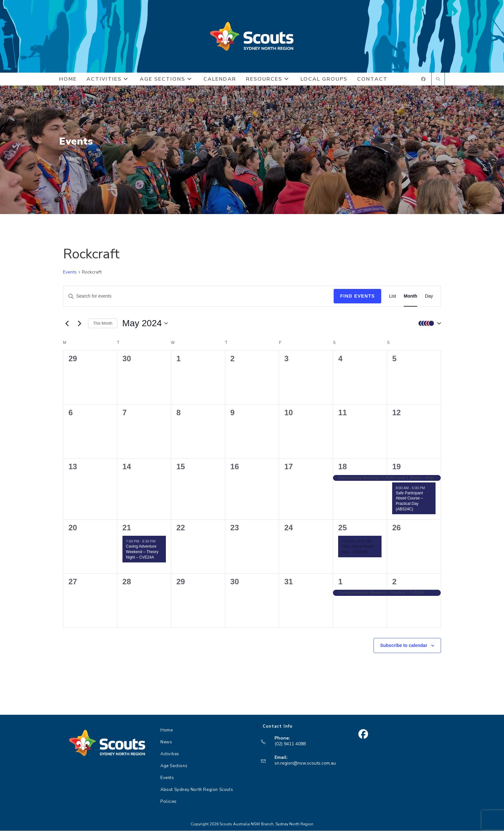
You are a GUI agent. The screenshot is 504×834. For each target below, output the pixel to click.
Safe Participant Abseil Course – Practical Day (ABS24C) (409, 504)
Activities (170, 757)
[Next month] (79, 327)
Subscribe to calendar (404, 649)
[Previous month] (67, 327)
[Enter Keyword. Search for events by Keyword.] (198, 300)
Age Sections (174, 769)
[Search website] (438, 83)
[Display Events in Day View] (429, 300)
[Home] (61, 161)
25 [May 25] (342, 531)
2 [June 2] (394, 585)
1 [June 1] (340, 585)
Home (166, 733)
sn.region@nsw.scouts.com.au (305, 767)
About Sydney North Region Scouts (197, 793)
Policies (169, 805)
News (166, 745)
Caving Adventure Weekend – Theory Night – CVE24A (142, 555)
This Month (103, 327)
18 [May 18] (342, 470)
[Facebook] (363, 737)
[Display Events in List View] (392, 300)
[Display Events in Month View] (410, 300)
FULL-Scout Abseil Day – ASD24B (358, 553)
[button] (428, 327)
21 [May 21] (127, 531)
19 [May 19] (396, 470)
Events (76, 161)
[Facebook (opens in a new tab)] (423, 82)
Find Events (357, 300)
